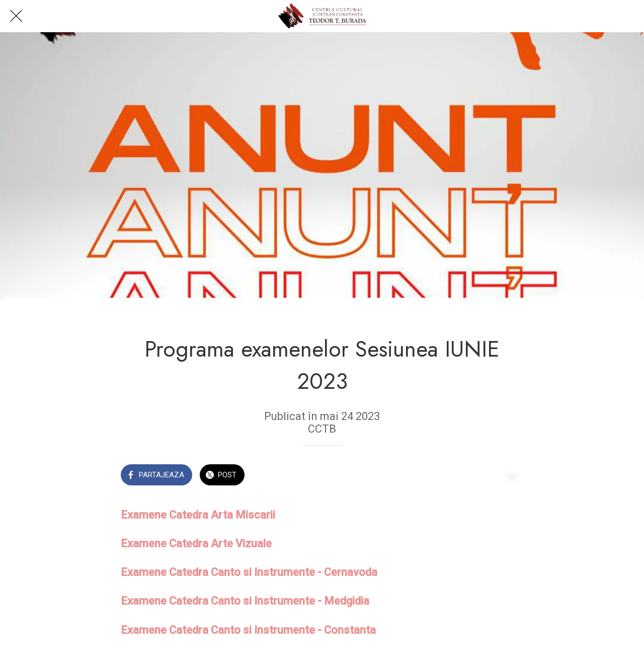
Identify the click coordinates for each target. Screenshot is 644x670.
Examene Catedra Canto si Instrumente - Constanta (248, 630)
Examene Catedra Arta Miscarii (198, 515)
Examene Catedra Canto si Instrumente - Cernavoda (249, 572)
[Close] (16, 16)
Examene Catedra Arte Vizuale (196, 543)
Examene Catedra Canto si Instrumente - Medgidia (245, 601)
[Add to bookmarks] (511, 476)
